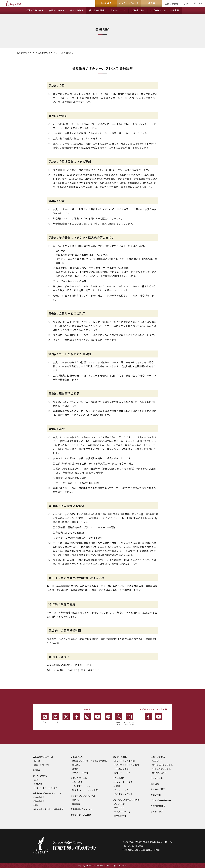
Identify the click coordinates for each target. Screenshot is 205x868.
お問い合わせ (172, 4)
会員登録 (76, 804)
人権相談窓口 (157, 806)
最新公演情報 (120, 816)
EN (201, 3)
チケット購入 (119, 778)
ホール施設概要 (121, 769)
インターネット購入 (123, 782)
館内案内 (76, 765)
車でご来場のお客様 (161, 769)
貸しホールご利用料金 (124, 761)
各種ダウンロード (122, 773)
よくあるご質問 (158, 789)
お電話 (117, 786)
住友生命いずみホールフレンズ (50, 53)
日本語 (37, 761)
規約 (36, 805)
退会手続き (39, 801)
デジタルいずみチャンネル (83, 796)
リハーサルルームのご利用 (127, 765)
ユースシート (157, 778)
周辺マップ (157, 761)
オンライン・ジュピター (129, 719)
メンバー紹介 (120, 804)
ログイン (76, 800)
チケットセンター (122, 790)
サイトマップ (157, 811)
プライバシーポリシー (161, 800)
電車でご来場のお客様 (162, 765)
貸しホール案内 (120, 757)
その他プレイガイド (123, 794)
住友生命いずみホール (26, 53)
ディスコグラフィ (122, 812)
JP (195, 3)
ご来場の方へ (77, 757)
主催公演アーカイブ (81, 786)
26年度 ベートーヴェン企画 (85, 790)
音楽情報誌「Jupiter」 (82, 809)
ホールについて (40, 776)
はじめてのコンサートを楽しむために (90, 761)
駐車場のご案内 (159, 773)
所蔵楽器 (38, 784)
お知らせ (45, 718)
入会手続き (39, 797)
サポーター (119, 808)
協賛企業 (155, 784)
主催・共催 (77, 782)
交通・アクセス (158, 757)
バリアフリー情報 (80, 773)
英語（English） (42, 765)
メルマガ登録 (119, 719)
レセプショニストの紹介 (45, 788)
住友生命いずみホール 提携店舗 (49, 809)
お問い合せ (156, 795)
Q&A (186, 4)
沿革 (36, 780)
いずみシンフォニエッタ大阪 (126, 800)
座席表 (75, 769)
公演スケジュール (79, 778)
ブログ (56, 718)
